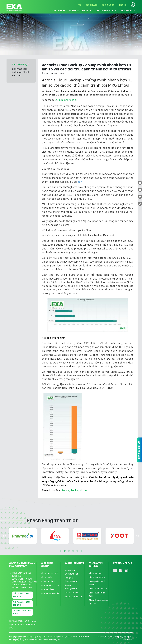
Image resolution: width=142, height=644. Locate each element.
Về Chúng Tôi (108, 5)
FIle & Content (72, 593)
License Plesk (48, 590)
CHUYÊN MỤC (21, 65)
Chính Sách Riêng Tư (99, 589)
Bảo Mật (17, 76)
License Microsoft (50, 594)
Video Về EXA (95, 573)
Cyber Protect (49, 581)
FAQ (79, 5)
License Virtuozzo (50, 586)
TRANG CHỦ (58, 11)
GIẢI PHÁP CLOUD (79, 11)
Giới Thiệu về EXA (97, 577)
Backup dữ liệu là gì (66, 100)
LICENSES (126, 11)
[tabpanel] (45, 536)
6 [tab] (81, 551)
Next (138, 536)
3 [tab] (69, 551)
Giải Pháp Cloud (20, 72)
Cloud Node (47, 577)
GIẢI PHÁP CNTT (104, 11)
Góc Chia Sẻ (91, 5)
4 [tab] (73, 551)
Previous (4, 536)
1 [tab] (61, 551)
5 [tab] (77, 551)
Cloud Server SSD (50, 573)
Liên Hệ (123, 5)
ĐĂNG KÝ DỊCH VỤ (139, 450)
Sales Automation (74, 597)
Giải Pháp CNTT (20, 69)
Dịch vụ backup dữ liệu (75, 490)
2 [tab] (65, 551)
